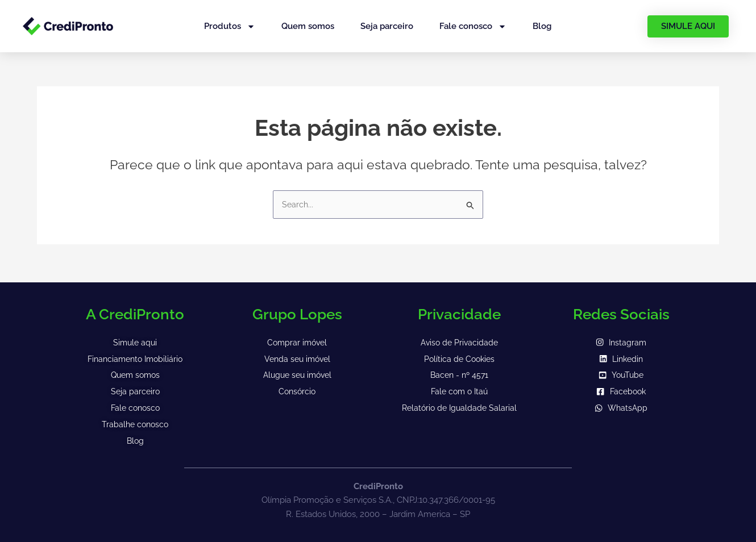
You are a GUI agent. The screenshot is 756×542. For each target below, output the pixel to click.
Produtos (230, 26)
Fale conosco (473, 26)
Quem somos (308, 26)
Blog (542, 26)
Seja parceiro (387, 26)
